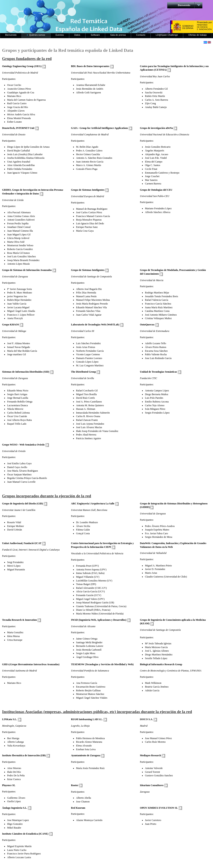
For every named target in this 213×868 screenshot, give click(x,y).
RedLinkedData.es (44, 6)
